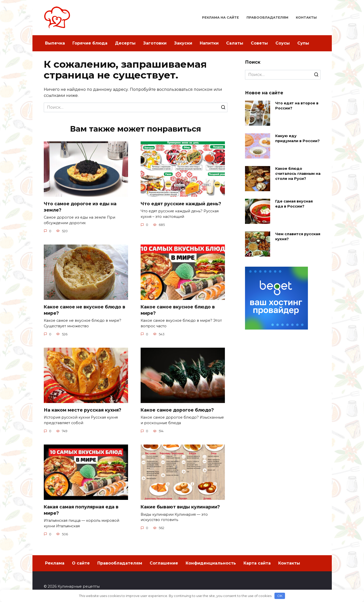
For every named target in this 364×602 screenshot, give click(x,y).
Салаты (235, 43)
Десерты (125, 43)
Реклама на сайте (220, 17)
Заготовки (155, 43)
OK (280, 596)
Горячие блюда (90, 43)
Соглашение (164, 563)
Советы (259, 43)
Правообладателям (267, 17)
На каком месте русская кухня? (83, 410)
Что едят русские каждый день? (181, 204)
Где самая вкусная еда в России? (294, 204)
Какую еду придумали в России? (297, 138)
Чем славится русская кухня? (298, 236)
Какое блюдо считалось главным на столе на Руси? (298, 174)
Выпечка (55, 43)
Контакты (306, 17)
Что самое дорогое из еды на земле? (80, 207)
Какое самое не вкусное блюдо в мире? (85, 310)
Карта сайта (257, 563)
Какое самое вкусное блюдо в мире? (178, 310)
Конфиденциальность (211, 563)
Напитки (209, 43)
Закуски (183, 43)
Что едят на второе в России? (297, 106)
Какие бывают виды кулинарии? (180, 507)
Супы (303, 43)
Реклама (55, 563)
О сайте (81, 563)
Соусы (283, 43)
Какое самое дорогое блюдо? (177, 410)
